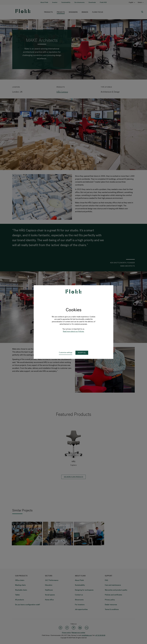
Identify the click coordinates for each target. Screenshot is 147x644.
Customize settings (66, 352)
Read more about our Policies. (74, 331)
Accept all (82, 353)
